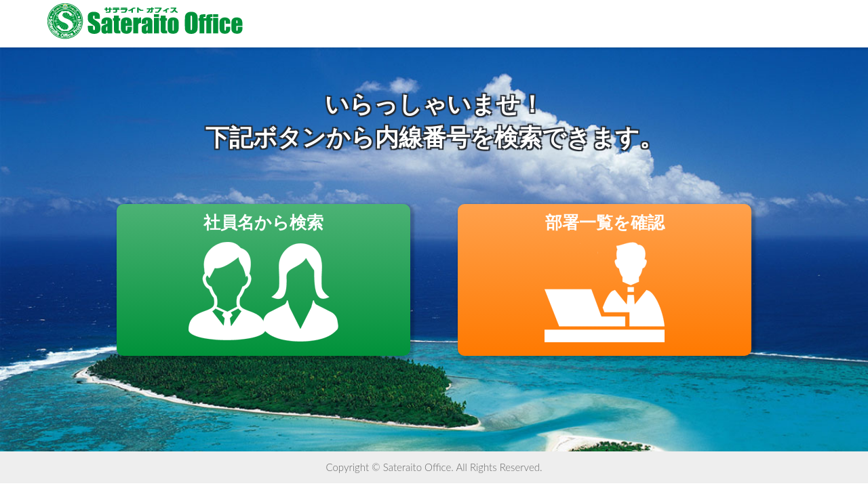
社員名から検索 (263, 278)
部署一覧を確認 (605, 278)
